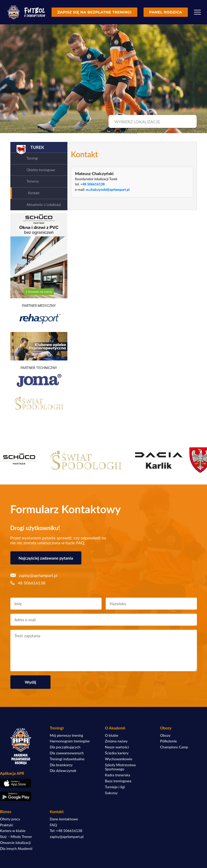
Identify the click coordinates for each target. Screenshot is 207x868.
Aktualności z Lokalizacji (44, 205)
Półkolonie (169, 741)
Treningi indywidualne (67, 759)
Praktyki (6, 825)
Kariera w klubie (13, 831)
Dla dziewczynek (63, 771)
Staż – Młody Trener (16, 837)
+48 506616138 (92, 184)
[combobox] (152, 122)
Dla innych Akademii (16, 849)
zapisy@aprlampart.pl (67, 837)
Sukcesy (111, 793)
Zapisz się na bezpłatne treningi (94, 12)
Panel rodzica (166, 12)
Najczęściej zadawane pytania (46, 558)
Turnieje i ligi (115, 787)
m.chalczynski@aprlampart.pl (108, 190)
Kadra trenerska (117, 775)
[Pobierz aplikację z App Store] (21, 783)
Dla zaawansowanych (67, 753)
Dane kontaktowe (64, 819)
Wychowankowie (119, 759)
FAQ (53, 825)
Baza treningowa (118, 781)
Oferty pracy (10, 819)
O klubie (112, 735)
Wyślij (31, 682)
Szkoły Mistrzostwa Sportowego (120, 767)
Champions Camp (174, 747)
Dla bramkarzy (61, 765)
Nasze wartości (117, 747)
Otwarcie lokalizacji (15, 843)
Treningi (32, 158)
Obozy (165, 735)
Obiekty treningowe (41, 170)
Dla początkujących (65, 747)
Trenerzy (33, 181)
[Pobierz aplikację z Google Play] (21, 796)
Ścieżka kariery (117, 753)
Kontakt (34, 193)
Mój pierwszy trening (66, 735)
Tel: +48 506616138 (66, 831)
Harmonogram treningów (70, 741)
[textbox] (152, 122)
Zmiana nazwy (116, 741)
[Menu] (197, 12)
